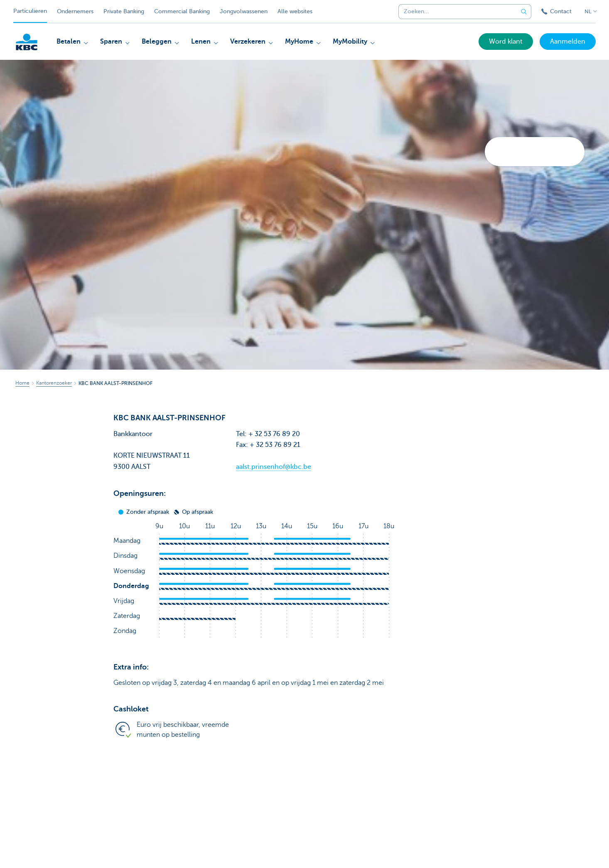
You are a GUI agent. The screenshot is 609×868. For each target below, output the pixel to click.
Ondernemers (75, 11)
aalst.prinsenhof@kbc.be (274, 467)
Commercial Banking (182, 11)
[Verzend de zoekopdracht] (524, 12)
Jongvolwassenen (244, 11)
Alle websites (295, 11)
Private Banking (124, 11)
